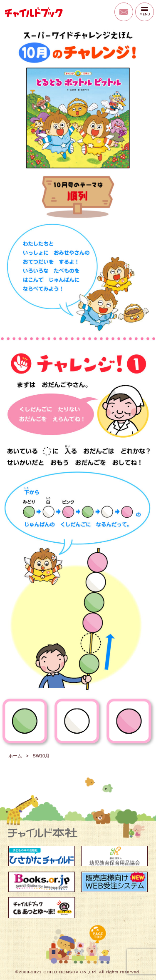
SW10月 (41, 756)
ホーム (15, 756)
